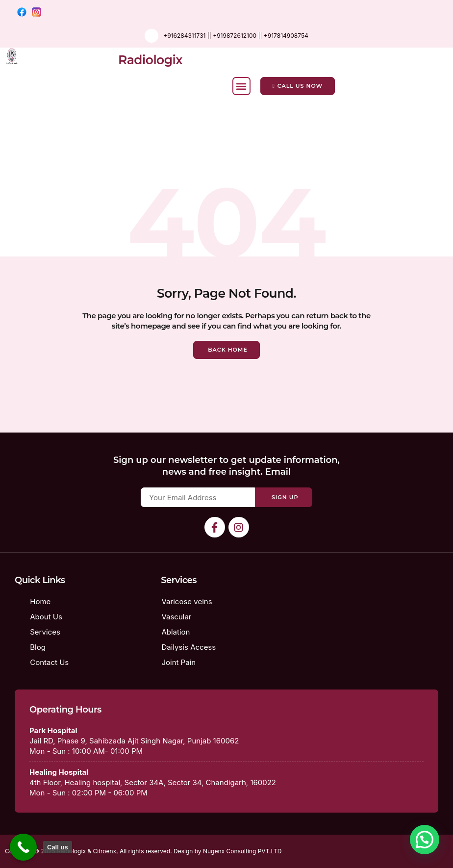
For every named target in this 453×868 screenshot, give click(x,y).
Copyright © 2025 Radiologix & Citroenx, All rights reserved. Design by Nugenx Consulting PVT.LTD (143, 851)
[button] (241, 86)
